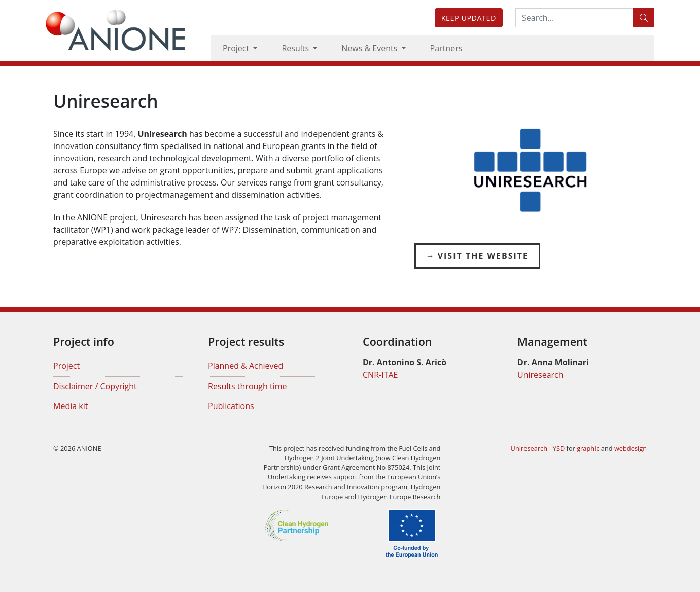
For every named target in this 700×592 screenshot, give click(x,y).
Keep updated (469, 18)
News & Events (370, 48)
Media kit (71, 406)
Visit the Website (483, 256)
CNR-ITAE (380, 375)
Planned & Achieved (246, 366)
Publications (231, 406)
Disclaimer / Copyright (95, 386)
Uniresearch (540, 375)
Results (296, 48)
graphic (588, 448)
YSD (559, 448)
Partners (446, 48)
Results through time (248, 386)
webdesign (631, 448)
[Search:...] (574, 18)
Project (237, 48)
